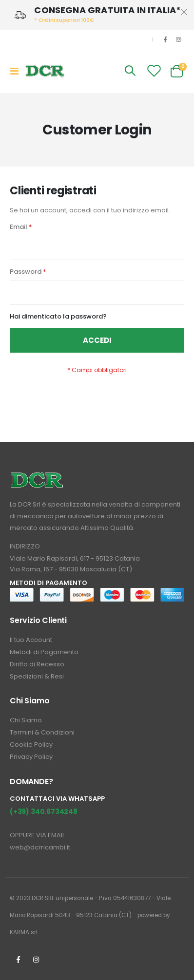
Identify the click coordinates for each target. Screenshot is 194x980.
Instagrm (36, 960)
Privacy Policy (31, 757)
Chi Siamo (26, 720)
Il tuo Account (31, 640)
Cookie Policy (31, 744)
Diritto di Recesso (37, 664)
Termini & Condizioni (42, 732)
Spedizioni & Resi (37, 676)
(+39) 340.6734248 (44, 811)
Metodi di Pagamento (44, 652)
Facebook (18, 960)
